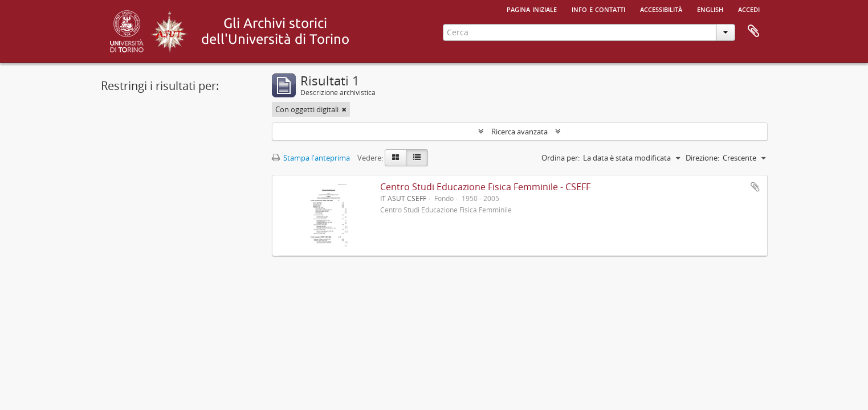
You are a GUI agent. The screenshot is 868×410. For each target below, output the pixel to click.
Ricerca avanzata (519, 132)
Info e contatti (598, 9)
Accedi (749, 9)
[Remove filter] (344, 109)
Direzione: (702, 158)
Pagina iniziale (532, 9)
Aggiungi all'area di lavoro (755, 187)
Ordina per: (561, 158)
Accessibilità (661, 9)
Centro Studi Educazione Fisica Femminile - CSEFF (485, 187)
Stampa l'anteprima (311, 158)
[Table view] (417, 158)
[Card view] (396, 158)
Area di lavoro (753, 31)
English (710, 9)
